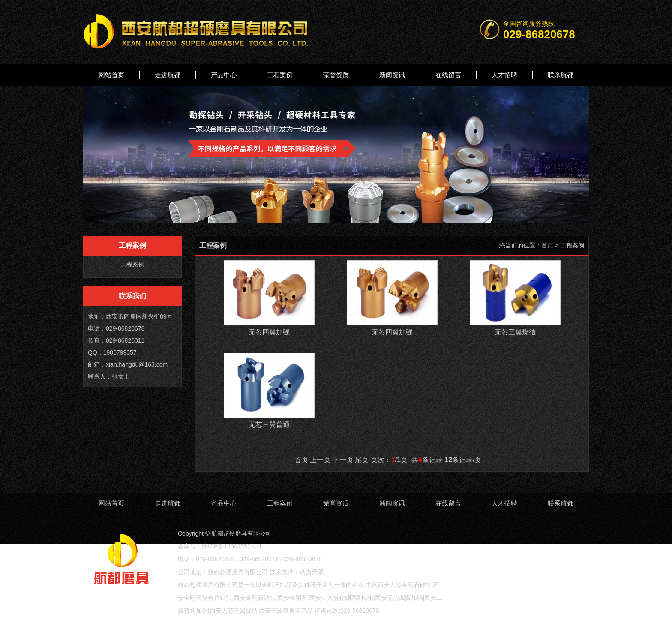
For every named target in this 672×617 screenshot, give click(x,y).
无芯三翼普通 (269, 425)
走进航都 (168, 75)
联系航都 (561, 75)
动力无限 (312, 572)
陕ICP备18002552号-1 (232, 546)
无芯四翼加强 (269, 332)
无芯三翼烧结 (515, 332)
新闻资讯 (392, 75)
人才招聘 (504, 75)
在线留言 (448, 75)
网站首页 (111, 75)
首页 (547, 245)
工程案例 (280, 75)
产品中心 (224, 75)
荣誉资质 (336, 75)
